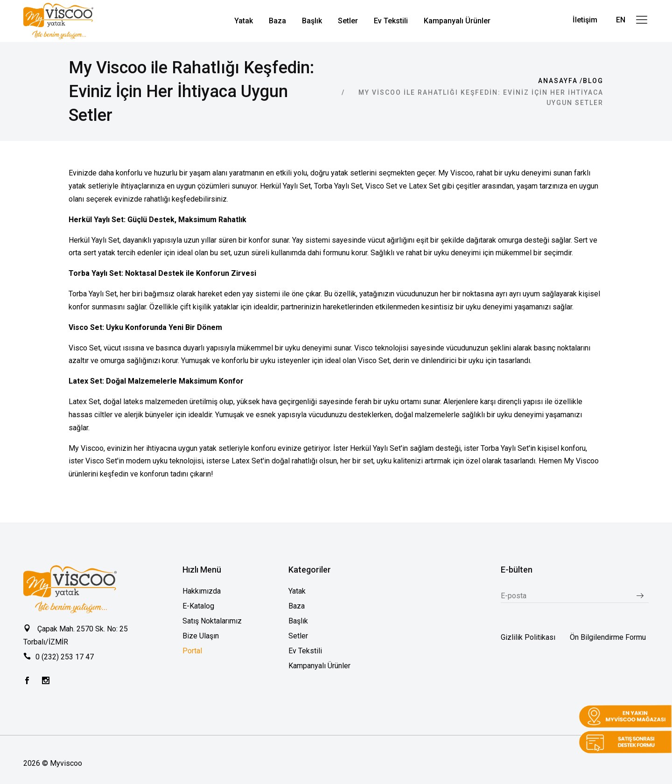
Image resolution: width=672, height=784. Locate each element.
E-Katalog (198, 606)
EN (621, 20)
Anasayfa (558, 81)
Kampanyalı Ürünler (319, 666)
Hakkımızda (202, 591)
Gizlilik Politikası (528, 637)
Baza (297, 606)
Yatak (297, 591)
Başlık (298, 621)
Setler (298, 636)
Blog (593, 81)
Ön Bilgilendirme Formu (608, 637)
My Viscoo (581, 461)
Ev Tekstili (305, 651)
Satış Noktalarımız (212, 621)
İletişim (585, 20)
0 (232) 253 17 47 (65, 657)
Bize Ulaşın (201, 636)
